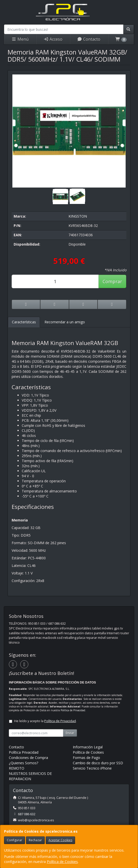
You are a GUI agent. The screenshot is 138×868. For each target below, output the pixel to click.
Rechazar (35, 840)
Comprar (112, 281)
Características (24, 322)
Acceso (53, 39)
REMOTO (17, 768)
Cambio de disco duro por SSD (98, 763)
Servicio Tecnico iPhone (92, 768)
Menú (20, 39)
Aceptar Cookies (60, 840)
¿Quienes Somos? (24, 763)
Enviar (70, 733)
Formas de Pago (86, 758)
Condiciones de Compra (28, 758)
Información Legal (88, 747)
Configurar (15, 840)
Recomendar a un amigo (65, 322)
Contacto (89, 39)
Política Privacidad (24, 752)
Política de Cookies (62, 862)
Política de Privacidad (73, 710)
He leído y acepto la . (45, 721)
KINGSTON (78, 216)
